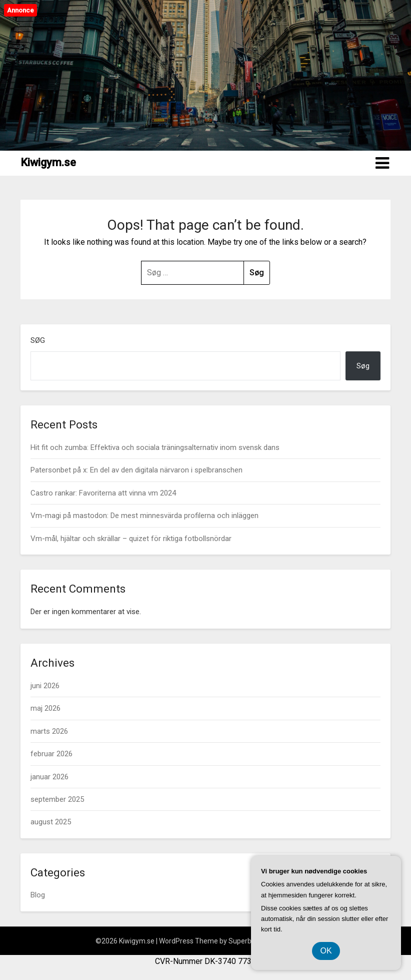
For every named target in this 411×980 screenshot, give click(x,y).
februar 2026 (51, 754)
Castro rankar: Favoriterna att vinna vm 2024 (103, 493)
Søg (38, 340)
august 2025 (51, 822)
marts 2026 (49, 731)
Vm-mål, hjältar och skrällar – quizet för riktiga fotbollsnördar (131, 539)
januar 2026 (49, 777)
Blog (38, 895)
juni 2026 (45, 686)
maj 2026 (45, 708)
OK (326, 951)
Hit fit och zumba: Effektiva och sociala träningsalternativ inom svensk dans (155, 447)
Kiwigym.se (48, 162)
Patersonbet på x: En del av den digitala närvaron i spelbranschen (136, 470)
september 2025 (57, 799)
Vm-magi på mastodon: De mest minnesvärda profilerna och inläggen (144, 516)
